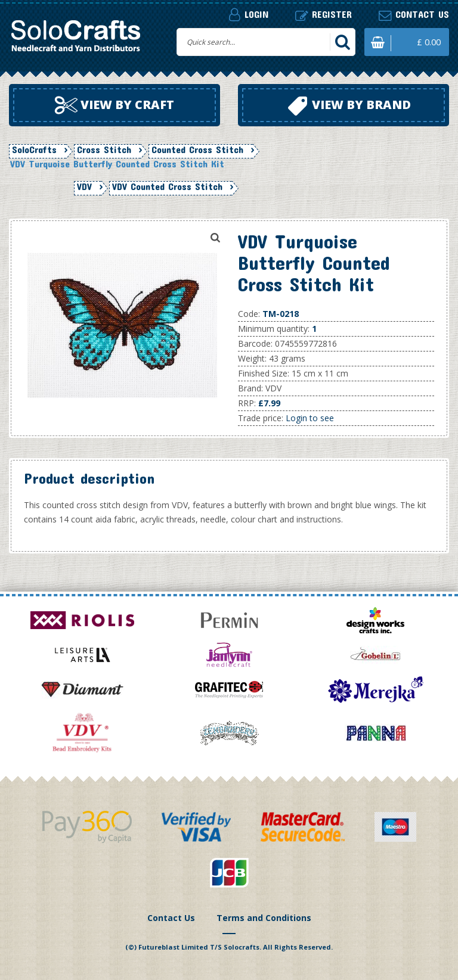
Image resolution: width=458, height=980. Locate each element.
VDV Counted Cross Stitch (167, 186)
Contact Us (171, 918)
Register (324, 15)
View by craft (114, 105)
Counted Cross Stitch (197, 150)
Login (249, 14)
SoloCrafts (34, 150)
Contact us (414, 15)
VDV (84, 186)
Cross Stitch (104, 150)
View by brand (349, 106)
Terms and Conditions (264, 918)
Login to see (310, 418)
